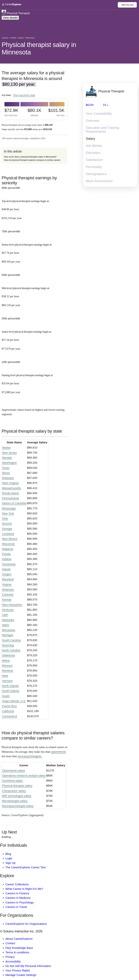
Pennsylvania (10, 498)
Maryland (8, 579)
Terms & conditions (17, 952)
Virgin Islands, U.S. (14, 701)
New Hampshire (12, 605)
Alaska (6, 447)
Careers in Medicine (18, 898)
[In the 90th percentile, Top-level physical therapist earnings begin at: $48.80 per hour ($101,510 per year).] (34, 207)
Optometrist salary (14, 770)
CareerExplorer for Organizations (26, 924)
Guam (6, 696)
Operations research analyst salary (24, 775)
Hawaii (6, 569)
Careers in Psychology (20, 902)
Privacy (10, 957)
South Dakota (11, 691)
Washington (9, 463)
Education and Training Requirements (102, 130)
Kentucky (8, 610)
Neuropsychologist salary (18, 806)
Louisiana (8, 534)
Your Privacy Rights (18, 970)
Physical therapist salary (17, 786)
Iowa (5, 675)
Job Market (94, 146)
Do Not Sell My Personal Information (28, 966)
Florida (6, 554)
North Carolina (11, 650)
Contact (10, 943)
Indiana (7, 559)
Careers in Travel (16, 907)
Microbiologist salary (15, 801)
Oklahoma (8, 655)
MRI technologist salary (17, 796)
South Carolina (11, 640)
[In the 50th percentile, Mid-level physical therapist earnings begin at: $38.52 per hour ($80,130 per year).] (34, 294)
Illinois (6, 473)
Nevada (7, 458)
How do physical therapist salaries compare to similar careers (32, 160)
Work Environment (99, 181)
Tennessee (9, 564)
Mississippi (9, 508)
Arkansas (8, 589)
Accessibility (13, 961)
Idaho (6, 625)
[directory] (34, 156)
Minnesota (9, 630)
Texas (6, 468)
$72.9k (11, 112)
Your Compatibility (99, 114)
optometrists (59, 752)
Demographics (96, 174)
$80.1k (34, 112)
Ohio (5, 518)
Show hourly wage (24, 95)
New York (8, 513)
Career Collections (17, 884)
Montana (8, 670)
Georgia (7, 529)
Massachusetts (11, 488)
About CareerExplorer (19, 939)
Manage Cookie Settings (21, 975)
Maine (6, 660)
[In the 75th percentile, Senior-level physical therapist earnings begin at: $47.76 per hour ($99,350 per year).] (34, 251)
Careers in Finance (17, 893)
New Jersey (9, 453)
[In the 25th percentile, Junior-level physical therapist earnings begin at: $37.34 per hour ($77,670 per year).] (34, 338)
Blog (8, 854)
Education (93, 153)
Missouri (7, 665)
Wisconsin (8, 544)
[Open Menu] (60, 5)
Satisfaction (94, 160)
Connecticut (10, 716)
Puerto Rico (9, 706)
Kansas (7, 599)
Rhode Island (10, 493)
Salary (90, 139)
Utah (5, 615)
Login (9, 858)
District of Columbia (14, 503)
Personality (94, 167)
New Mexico (10, 539)
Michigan (8, 635)
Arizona (7, 523)
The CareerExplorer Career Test (26, 867)
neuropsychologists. (30, 756)
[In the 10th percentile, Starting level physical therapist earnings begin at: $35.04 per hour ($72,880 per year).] (34, 381)
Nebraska (8, 620)
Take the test (127, 5)
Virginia (7, 584)
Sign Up (10, 863)
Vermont (7, 681)
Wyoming (8, 645)
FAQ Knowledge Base (19, 948)
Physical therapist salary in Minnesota (39, 48)
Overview (93, 121)
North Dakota (10, 686)
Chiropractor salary (14, 791)
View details (10, 18)
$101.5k (57, 112)
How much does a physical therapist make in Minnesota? (30, 157)
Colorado (8, 594)
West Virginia (10, 483)
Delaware (8, 478)
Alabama (8, 549)
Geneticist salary (12, 781)
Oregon (7, 574)
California (8, 711)
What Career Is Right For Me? (24, 889)
